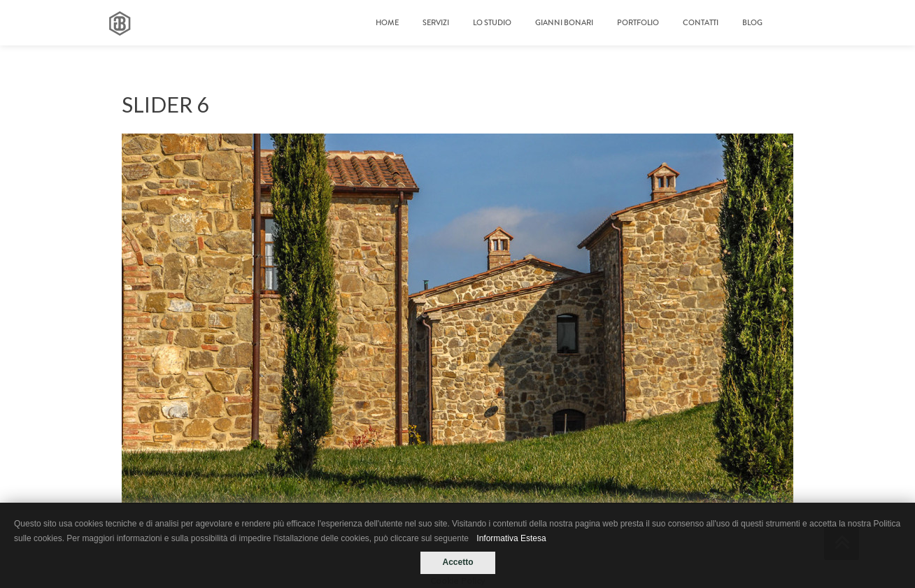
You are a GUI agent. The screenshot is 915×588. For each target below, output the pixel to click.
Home (387, 23)
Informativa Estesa (511, 538)
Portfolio (638, 23)
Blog (752, 23)
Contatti (701, 23)
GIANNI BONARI (564, 23)
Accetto (457, 562)
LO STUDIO (492, 23)
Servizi (436, 23)
